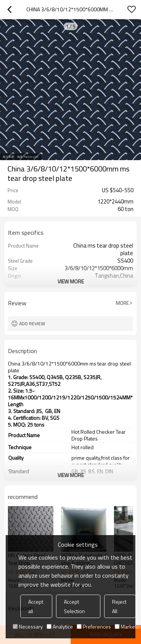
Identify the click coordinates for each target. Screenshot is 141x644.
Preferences (94, 626)
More (122, 303)
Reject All (119, 606)
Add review (32, 324)
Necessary (28, 626)
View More (71, 281)
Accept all (36, 606)
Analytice (60, 626)
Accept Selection (74, 606)
